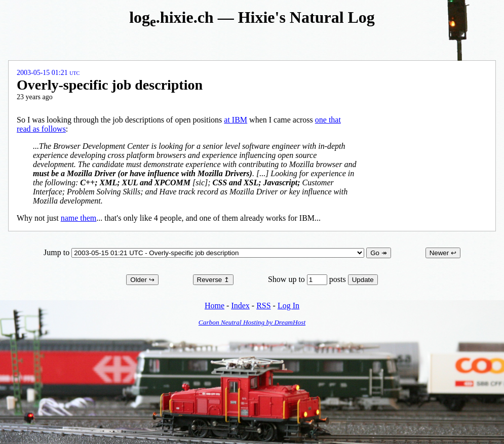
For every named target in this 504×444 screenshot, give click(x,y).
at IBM (236, 120)
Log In (288, 306)
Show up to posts (308, 279)
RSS (263, 306)
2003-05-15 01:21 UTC (48, 73)
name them (79, 218)
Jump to (205, 252)
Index (240, 306)
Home (215, 306)
